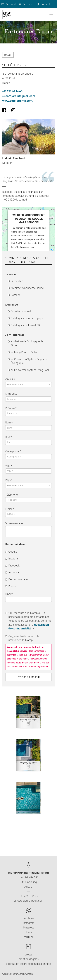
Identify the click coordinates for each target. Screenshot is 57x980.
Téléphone (12, 495)
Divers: (9, 594)
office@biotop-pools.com (29, 901)
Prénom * (11, 408)
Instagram (13, 558)
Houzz (28, 932)
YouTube (28, 937)
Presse (11, 586)
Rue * (9, 437)
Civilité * (10, 379)
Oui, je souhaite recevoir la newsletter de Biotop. (22, 638)
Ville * (9, 466)
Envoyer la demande (28, 677)
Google (11, 552)
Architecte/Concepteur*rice (26, 288)
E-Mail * (10, 509)
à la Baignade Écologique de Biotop (26, 343)
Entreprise (11, 394)
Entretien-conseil (19, 311)
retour (8, 55)
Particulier (15, 281)
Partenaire (27, 4)
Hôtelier (14, 295)
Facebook (12, 565)
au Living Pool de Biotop (23, 352)
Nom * (9, 422)
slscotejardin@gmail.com (19, 96)
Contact (43, 4)
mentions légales (28, 959)
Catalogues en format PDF (24, 325)
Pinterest (28, 927)
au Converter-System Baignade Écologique (28, 361)
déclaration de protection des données (29, 964)
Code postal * (13, 451)
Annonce (12, 572)
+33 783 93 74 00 (12, 91)
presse (29, 954)
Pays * (9, 480)
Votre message (14, 523)
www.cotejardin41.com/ (18, 101)
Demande (9, 4)
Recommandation (17, 579)
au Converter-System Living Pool (28, 370)
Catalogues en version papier (26, 318)
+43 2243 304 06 (29, 896)
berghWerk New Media (23, 974)
